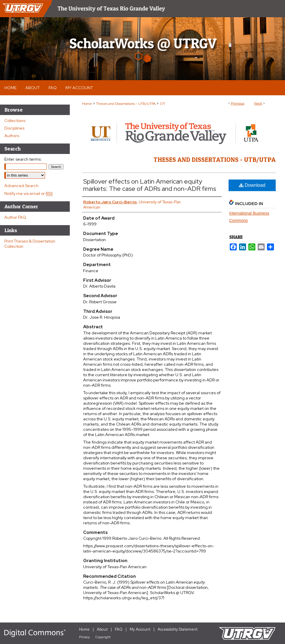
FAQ (119, 629)
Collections (15, 121)
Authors (12, 136)
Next (258, 103)
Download (252, 185)
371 (162, 104)
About (102, 629)
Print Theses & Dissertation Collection (30, 244)
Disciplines (14, 128)
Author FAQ (15, 217)
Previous (238, 103)
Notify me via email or (28, 193)
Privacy (84, 637)
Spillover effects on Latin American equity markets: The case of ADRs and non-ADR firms (150, 185)
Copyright (103, 637)
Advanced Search (21, 186)
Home (87, 104)
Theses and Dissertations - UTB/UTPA (126, 104)
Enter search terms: (23, 159)
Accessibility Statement (178, 629)
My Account (140, 629)
